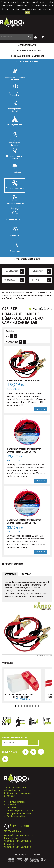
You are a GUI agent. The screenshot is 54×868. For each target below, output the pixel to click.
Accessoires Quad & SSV (27, 260)
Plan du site (12, 808)
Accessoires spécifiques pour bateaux (15, 74)
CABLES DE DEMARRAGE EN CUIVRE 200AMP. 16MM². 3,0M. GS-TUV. (24, 451)
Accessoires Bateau (27, 62)
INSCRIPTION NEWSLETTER (15, 738)
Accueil (6, 293)
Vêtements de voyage (15, 216)
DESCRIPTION (10, 574)
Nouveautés (15, 232)
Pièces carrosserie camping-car (27, 56)
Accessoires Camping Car (27, 51)
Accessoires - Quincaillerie (15, 90)
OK (28, 13)
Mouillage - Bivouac (15, 121)
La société (12, 805)
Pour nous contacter (16, 802)
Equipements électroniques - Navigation (15, 138)
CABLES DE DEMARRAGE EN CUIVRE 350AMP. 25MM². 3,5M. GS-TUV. (24, 522)
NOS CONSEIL (26, 574)
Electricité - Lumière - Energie (15, 154)
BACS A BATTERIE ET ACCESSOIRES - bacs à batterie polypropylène (23, 696)
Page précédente (40, 309)
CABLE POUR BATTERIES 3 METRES (24, 381)
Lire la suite (40, 409)
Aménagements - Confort (15, 106)
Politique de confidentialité (19, 813)
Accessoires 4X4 (27, 45)
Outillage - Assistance (15, 185)
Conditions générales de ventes (21, 811)
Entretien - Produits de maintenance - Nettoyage (15, 202)
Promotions (15, 248)
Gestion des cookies (16, 816)
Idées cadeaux (15, 168)
